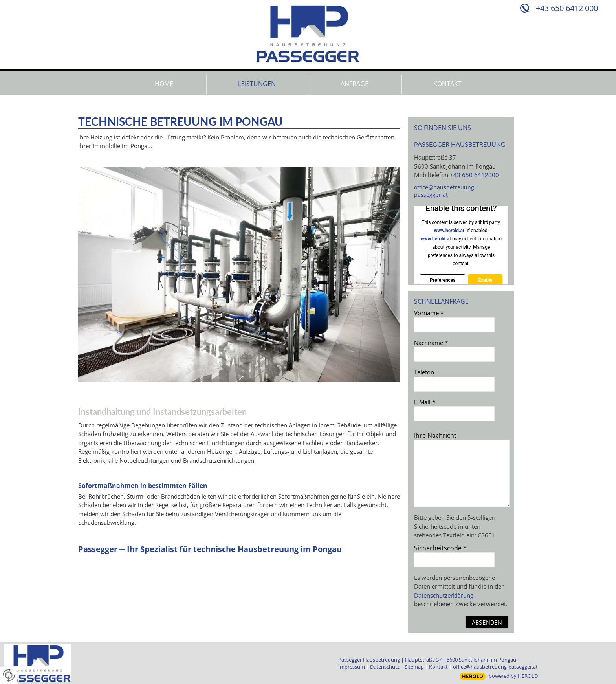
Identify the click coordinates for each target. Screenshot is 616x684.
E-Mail (425, 402)
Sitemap (414, 667)
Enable (485, 280)
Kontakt (438, 667)
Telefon (424, 372)
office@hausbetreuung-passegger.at (445, 191)
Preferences (443, 280)
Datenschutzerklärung (444, 595)
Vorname (429, 313)
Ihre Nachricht (435, 435)
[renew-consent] (9, 675)
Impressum (352, 667)
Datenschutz (385, 667)
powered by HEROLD (513, 676)
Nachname (431, 343)
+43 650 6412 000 (567, 8)
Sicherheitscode (440, 548)
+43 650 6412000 (474, 175)
